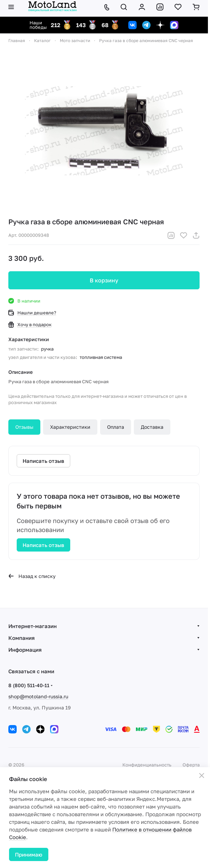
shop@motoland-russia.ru (38, 696)
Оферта (191, 765)
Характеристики (70, 427)
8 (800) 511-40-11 (29, 685)
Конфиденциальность (147, 765)
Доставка (152, 427)
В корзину (104, 280)
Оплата (116, 427)
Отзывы (24, 427)
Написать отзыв (43, 545)
